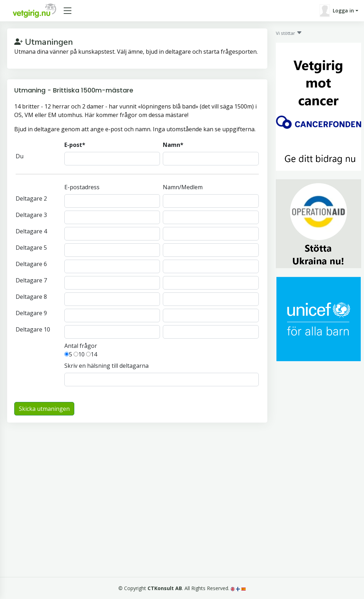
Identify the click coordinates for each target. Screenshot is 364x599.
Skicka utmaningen (44, 409)
